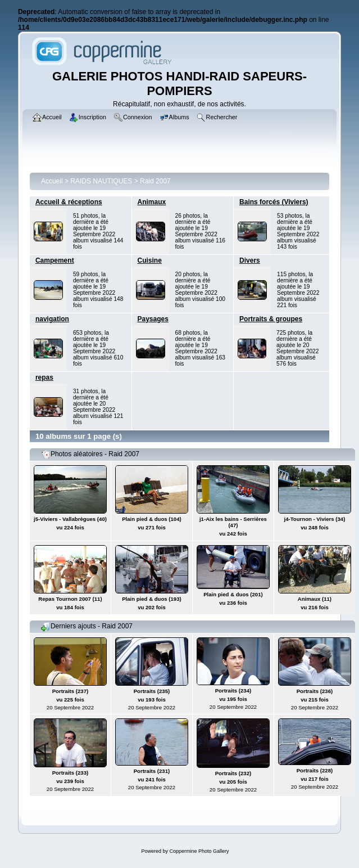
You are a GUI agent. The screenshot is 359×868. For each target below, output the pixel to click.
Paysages (153, 319)
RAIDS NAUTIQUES (101, 181)
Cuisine (150, 260)
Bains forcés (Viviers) (274, 202)
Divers (250, 260)
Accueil (52, 181)
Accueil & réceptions (69, 202)
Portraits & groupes (271, 319)
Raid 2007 (155, 181)
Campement (55, 260)
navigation (52, 319)
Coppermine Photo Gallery (199, 851)
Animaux (152, 202)
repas (44, 377)
